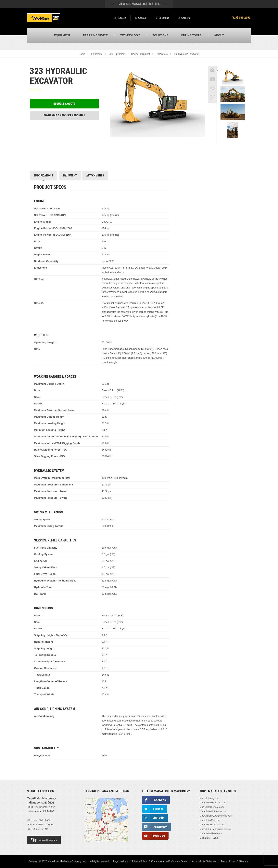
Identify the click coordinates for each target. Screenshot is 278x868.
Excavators (162, 54)
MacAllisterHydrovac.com (213, 803)
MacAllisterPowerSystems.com (216, 816)
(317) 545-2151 (241, 18)
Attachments (95, 175)
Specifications (43, 175)
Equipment (97, 54)
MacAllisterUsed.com (211, 833)
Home (82, 54)
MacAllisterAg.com (209, 798)
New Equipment (117, 54)
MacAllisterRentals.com (212, 825)
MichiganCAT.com (209, 838)
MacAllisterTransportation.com (216, 829)
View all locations (44, 840)
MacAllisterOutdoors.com (213, 811)
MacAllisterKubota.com (212, 807)
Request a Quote (64, 104)
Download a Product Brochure (64, 115)
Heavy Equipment (140, 54)
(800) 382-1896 (35, 825)
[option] (233, 77)
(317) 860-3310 (35, 829)
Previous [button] (233, 65)
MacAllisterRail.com (210, 820)
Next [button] (238, 142)
